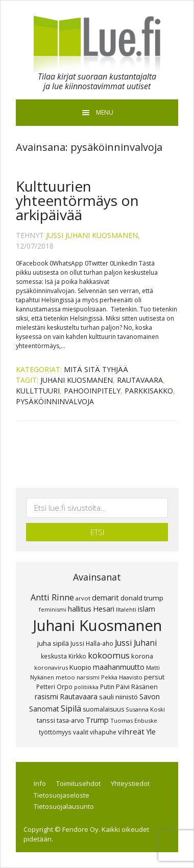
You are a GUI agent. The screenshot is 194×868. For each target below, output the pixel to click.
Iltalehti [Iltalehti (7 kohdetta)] (126, 609)
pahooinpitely (92, 391)
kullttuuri (38, 391)
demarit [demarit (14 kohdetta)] (105, 597)
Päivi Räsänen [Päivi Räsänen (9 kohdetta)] (137, 687)
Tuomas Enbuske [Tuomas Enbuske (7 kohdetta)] (134, 720)
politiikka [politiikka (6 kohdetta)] (86, 687)
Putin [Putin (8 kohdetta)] (107, 687)
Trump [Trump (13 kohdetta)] (97, 720)
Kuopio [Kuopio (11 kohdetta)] (80, 667)
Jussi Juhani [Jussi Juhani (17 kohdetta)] (136, 643)
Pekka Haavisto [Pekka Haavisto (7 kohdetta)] (122, 677)
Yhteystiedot (130, 783)
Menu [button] (105, 112)
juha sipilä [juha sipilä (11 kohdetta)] (53, 643)
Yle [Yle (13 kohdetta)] (151, 732)
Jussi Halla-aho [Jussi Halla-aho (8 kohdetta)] (92, 643)
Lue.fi (97, 44)
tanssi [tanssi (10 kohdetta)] (46, 720)
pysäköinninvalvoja (55, 401)
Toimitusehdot (78, 783)
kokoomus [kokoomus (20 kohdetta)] (109, 655)
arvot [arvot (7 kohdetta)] (83, 598)
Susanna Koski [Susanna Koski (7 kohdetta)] (145, 709)
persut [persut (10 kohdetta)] (154, 677)
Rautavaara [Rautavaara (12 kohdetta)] (79, 696)
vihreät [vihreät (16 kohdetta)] (131, 731)
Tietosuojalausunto (64, 806)
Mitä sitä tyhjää (96, 369)
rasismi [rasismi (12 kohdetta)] (46, 696)
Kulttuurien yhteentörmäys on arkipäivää (77, 200)
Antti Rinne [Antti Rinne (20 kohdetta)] (52, 597)
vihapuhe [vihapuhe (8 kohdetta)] (103, 732)
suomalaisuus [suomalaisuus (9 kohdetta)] (103, 709)
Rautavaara (140, 380)
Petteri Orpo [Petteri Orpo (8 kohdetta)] (54, 687)
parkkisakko (149, 391)
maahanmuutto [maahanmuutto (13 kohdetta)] (119, 667)
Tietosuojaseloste (62, 795)
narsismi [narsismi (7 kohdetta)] (88, 677)
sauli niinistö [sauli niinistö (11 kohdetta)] (118, 697)
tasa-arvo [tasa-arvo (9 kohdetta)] (70, 720)
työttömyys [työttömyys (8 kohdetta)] (55, 732)
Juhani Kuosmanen (77, 380)
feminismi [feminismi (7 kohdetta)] (53, 609)
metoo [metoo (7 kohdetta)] (65, 677)
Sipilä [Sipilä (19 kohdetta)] (71, 708)
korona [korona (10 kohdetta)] (142, 656)
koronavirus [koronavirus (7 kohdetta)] (51, 667)
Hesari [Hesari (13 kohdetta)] (104, 609)
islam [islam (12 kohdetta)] (147, 609)
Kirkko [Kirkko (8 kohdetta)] (77, 656)
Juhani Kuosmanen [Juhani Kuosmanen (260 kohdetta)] (97, 625)
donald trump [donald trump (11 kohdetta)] (142, 598)
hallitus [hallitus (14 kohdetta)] (80, 609)
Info (40, 783)
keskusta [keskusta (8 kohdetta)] (54, 656)
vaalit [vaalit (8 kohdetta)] (81, 732)
